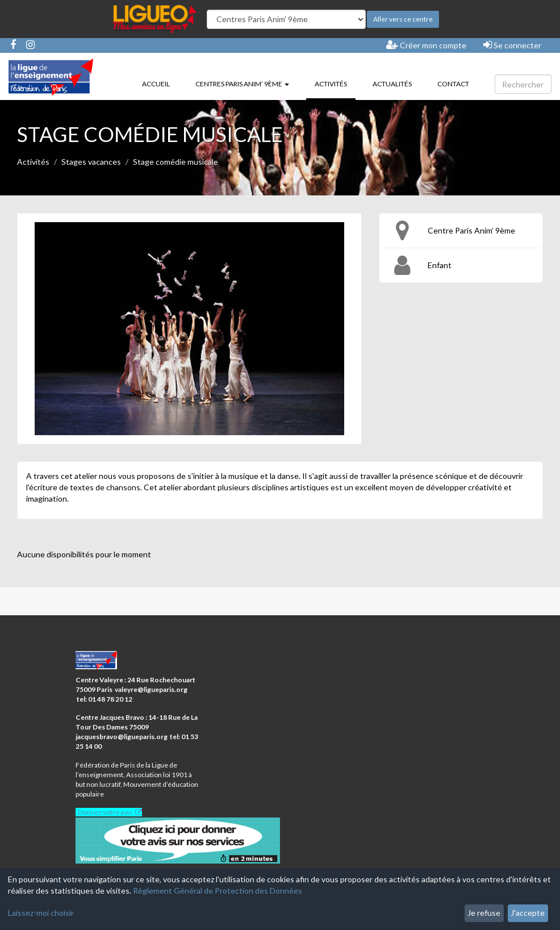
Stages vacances (91, 162)
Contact (453, 84)
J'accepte (528, 913)
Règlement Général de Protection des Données (218, 891)
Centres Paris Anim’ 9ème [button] (242, 84)
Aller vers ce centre (403, 19)
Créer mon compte (426, 45)
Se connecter (512, 45)
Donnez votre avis (105, 812)
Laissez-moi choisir (41, 913)
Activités (335, 83)
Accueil (156, 84)
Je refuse (484, 913)
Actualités (392, 84)
